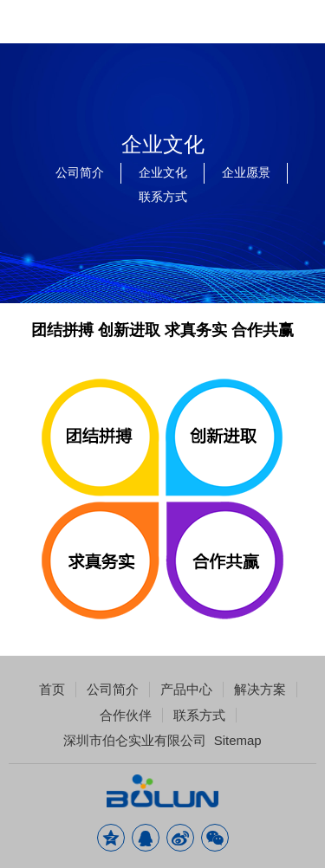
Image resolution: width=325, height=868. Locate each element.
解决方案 (260, 689)
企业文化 (163, 172)
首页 (52, 689)
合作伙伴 (126, 715)
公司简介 (80, 172)
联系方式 (163, 197)
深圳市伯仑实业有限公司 (135, 740)
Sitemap (238, 740)
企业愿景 (246, 172)
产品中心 (186, 689)
